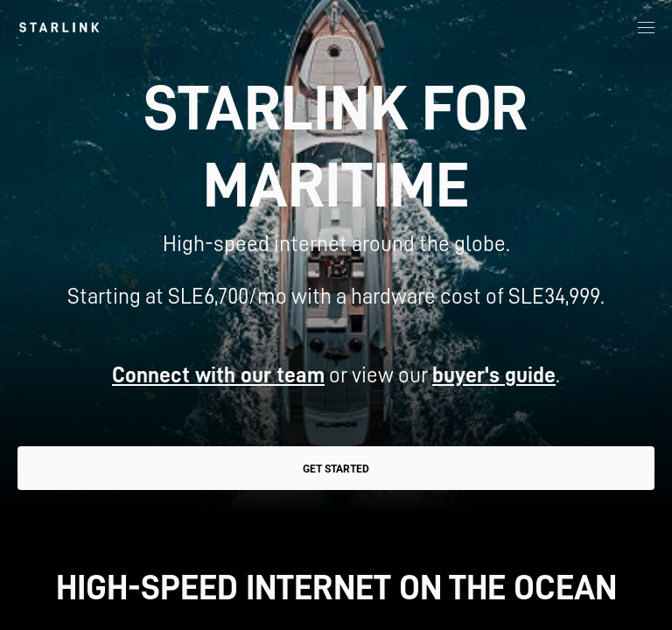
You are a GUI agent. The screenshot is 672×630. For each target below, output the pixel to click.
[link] (59, 27)
